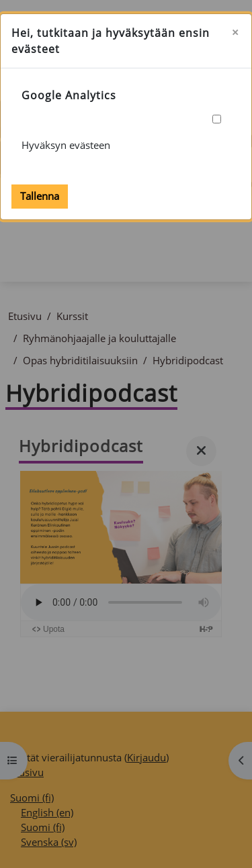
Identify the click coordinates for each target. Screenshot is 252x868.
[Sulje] (235, 33)
